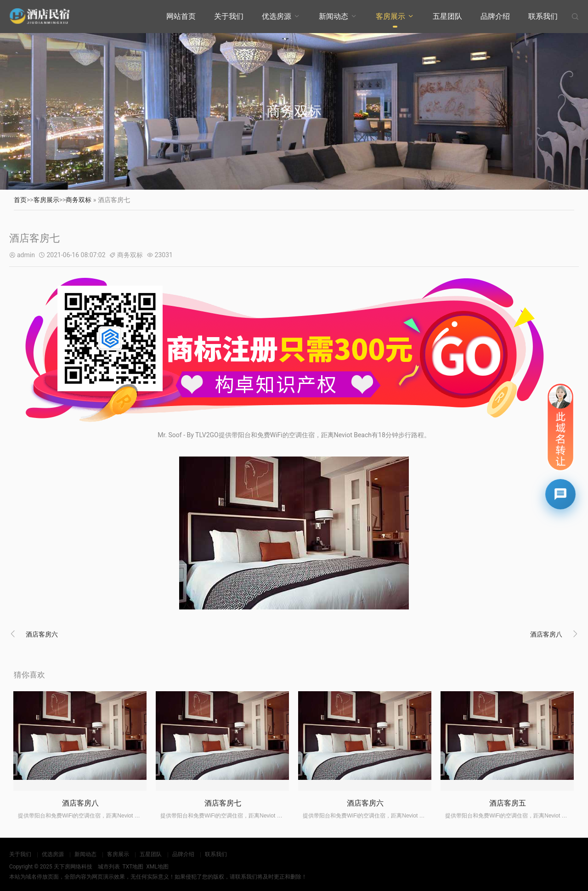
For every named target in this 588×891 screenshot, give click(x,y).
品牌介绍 (495, 16)
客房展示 (390, 16)
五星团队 (447, 16)
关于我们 (229, 16)
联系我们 (543, 16)
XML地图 (157, 867)
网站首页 (181, 16)
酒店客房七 (223, 803)
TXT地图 (133, 867)
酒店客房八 (546, 634)
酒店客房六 (42, 634)
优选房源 (277, 16)
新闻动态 (334, 16)
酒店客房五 (508, 803)
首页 (20, 200)
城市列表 (109, 867)
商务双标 (79, 200)
